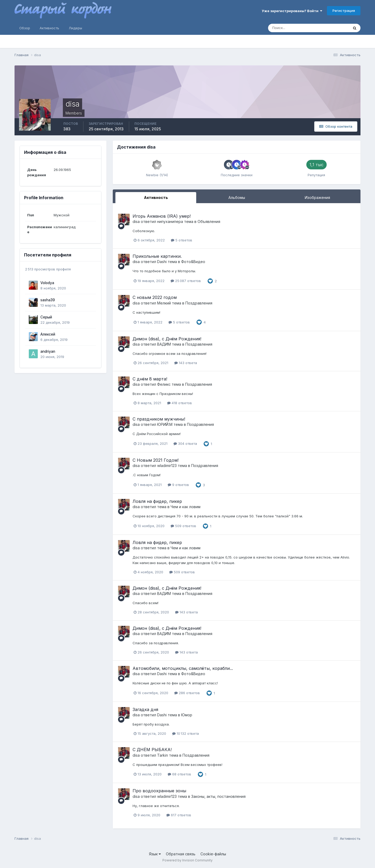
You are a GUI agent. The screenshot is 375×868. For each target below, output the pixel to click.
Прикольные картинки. (157, 256)
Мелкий (164, 303)
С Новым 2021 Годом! (156, 460)
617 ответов (179, 815)
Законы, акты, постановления (218, 796)
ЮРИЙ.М (165, 424)
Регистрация (344, 11)
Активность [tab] (156, 197)
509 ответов (183, 526)
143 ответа (186, 363)
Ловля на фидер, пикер (157, 501)
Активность (49, 28)
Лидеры (75, 28)
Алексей (48, 334)
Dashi (162, 262)
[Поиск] (286, 28)
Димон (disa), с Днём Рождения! (167, 339)
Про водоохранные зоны (159, 791)
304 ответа (185, 443)
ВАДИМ (164, 344)
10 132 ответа (186, 733)
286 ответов (187, 693)
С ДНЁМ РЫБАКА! (152, 750)
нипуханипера (170, 221)
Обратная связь (181, 854)
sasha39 (48, 300)
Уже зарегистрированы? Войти (292, 11)
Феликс (164, 384)
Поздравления (199, 303)
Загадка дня (145, 709)
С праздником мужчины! (159, 419)
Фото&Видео (193, 262)
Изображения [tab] (317, 197)
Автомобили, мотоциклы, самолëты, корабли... (183, 668)
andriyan (48, 351)
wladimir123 (167, 466)
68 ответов (179, 774)
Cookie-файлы (213, 854)
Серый (46, 317)
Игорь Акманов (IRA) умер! (162, 216)
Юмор (187, 715)
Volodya (47, 283)
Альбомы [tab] (237, 197)
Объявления (209, 221)
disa (136, 221)
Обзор (25, 28)
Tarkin (163, 755)
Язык (155, 854)
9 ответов (178, 485)
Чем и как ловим (186, 507)
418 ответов (180, 403)
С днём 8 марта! (150, 379)
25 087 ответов (186, 281)
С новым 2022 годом (155, 297)
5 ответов (182, 240)
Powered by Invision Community (187, 860)
